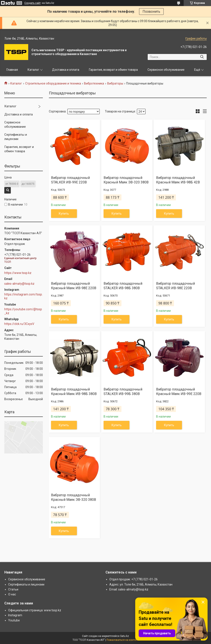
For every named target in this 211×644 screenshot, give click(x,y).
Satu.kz (125, 636)
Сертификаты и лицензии (16, 137)
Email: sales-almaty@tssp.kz (129, 589)
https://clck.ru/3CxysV (19, 324)
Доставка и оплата (66, 70)
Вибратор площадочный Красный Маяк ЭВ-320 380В (126, 180)
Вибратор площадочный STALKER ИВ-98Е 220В (175, 286)
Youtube (14, 620)
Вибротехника (94, 83)
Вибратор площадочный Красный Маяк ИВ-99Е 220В (179, 392)
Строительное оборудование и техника (53, 83)
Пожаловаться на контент (123, 640)
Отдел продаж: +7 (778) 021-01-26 (133, 579)
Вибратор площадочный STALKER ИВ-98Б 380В (123, 286)
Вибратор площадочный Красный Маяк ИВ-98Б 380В (74, 392)
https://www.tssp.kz (18, 273)
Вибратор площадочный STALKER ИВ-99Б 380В (123, 392)
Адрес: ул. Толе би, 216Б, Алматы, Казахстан (141, 584)
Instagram (15, 615)
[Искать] (202, 57)
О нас (12, 594)
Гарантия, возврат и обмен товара (113, 70)
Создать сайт (33, 3)
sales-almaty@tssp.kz (19, 284)
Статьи (13, 589)
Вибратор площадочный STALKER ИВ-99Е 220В (70, 180)
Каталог (33, 70)
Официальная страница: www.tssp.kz (35, 610)
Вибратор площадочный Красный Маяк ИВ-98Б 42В (178, 180)
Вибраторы (115, 83)
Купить (64, 214)
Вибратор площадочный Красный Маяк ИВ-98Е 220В (74, 286)
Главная (12, 70)
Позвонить (151, 12)
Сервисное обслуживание (166, 70)
